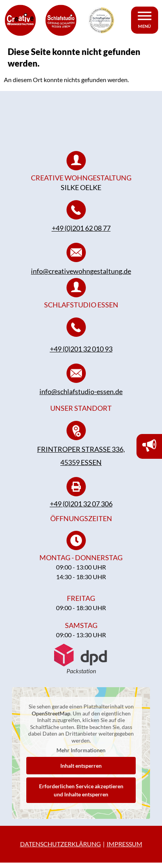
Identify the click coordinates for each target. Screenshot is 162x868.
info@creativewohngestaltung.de (81, 276)
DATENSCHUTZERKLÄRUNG (61, 849)
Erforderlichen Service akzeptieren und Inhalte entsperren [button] (81, 795)
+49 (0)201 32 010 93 (81, 354)
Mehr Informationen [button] (81, 756)
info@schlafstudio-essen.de (81, 397)
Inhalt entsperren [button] (81, 771)
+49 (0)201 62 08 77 (81, 233)
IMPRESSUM (124, 849)
